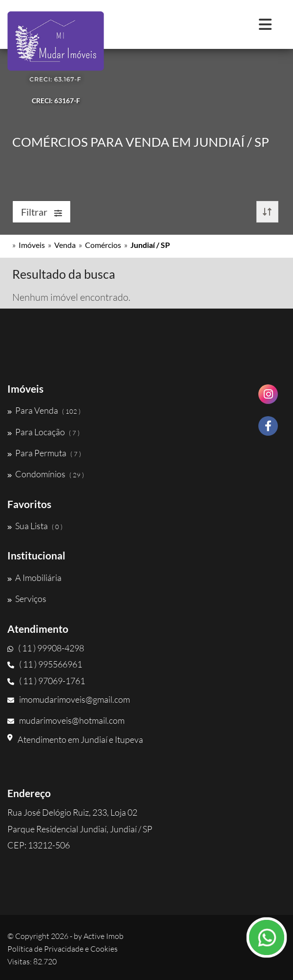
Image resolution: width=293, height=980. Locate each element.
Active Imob (104, 936)
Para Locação (43, 432)
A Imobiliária (34, 578)
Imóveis (32, 245)
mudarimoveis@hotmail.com (66, 720)
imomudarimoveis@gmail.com (69, 699)
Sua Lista (35, 526)
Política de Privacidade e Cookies (63, 949)
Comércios (103, 245)
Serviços (27, 599)
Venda (65, 245)
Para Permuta (44, 453)
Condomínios (46, 474)
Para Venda (44, 410)
